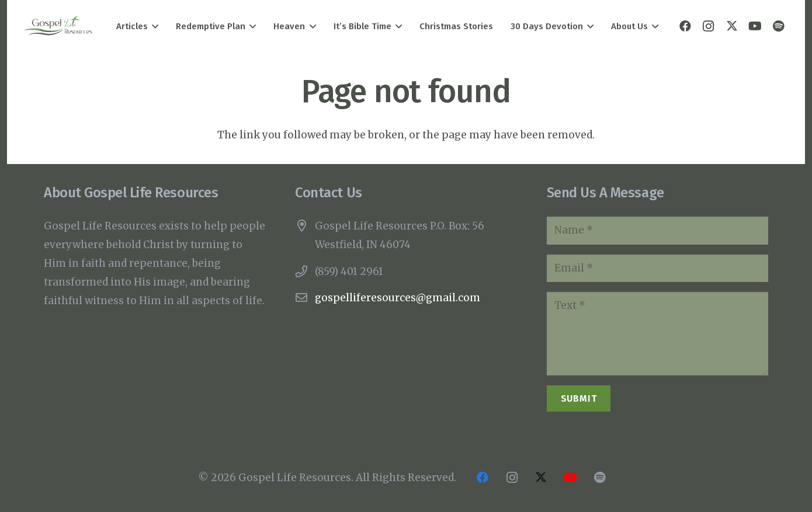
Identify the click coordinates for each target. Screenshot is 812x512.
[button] (153, 26)
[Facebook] (685, 26)
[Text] (657, 334)
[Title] (779, 26)
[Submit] (579, 398)
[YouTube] (755, 26)
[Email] (657, 269)
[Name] (657, 231)
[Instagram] (709, 26)
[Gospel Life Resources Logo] (58, 27)
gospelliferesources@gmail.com (398, 298)
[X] (732, 26)
